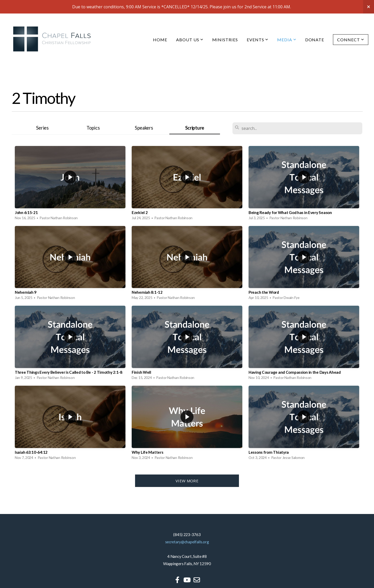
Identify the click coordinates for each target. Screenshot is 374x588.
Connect (351, 40)
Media (287, 40)
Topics (93, 128)
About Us (190, 40)
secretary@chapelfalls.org (187, 542)
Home (160, 40)
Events (258, 40)
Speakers (144, 128)
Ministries (225, 40)
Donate (315, 40)
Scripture (195, 128)
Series (42, 128)
